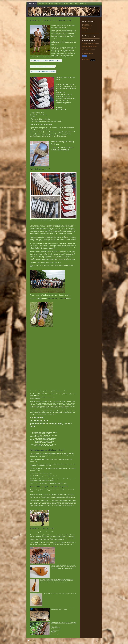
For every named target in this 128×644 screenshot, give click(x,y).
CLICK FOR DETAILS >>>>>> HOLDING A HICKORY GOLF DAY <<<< (46, 61)
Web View (98, 641)
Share (84, 56)
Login (99, 640)
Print (30, 640)
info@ (84, 54)
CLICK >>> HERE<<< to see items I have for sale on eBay (43, 72)
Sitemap (34, 640)
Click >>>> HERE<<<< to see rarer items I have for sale (43, 66)
